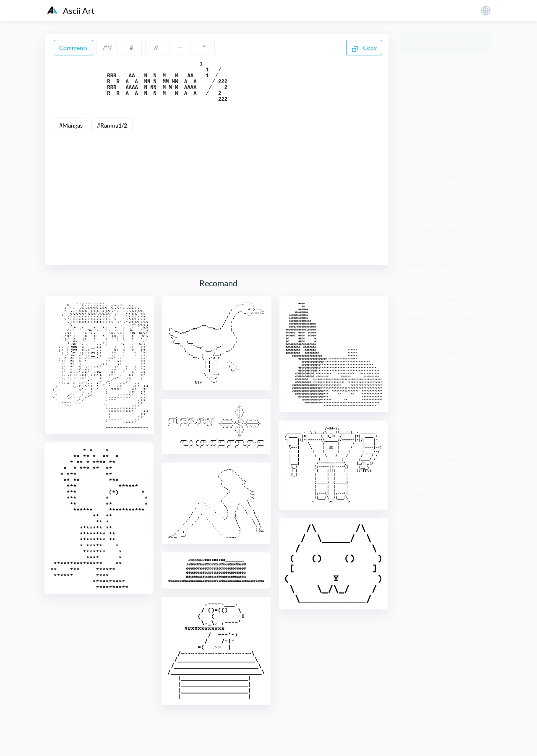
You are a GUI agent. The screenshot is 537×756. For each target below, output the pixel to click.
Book (469, 370)
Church (457, 600)
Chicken (417, 564)
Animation (420, 159)
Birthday (446, 353)
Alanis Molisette (463, 106)
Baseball (456, 282)
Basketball (420, 300)
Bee (445, 318)
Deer (454, 723)
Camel (414, 476)
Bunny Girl (420, 406)
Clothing (417, 635)
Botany (415, 388)
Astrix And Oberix (430, 212)
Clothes (441, 617)
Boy (444, 388)
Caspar (415, 494)
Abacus (416, 88)
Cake (450, 423)
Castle (447, 494)
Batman (416, 318)
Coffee (415, 653)
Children (453, 564)
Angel (414, 141)
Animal (445, 141)
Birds (413, 353)
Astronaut (419, 229)
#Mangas (71, 134)
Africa (448, 88)
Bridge (472, 388)
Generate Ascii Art (445, 43)
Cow (412, 688)
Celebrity (448, 511)
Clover (452, 635)
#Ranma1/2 (112, 134)
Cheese (460, 529)
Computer (451, 653)
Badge (414, 265)
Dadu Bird (420, 723)
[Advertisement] (217, 205)
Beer (471, 318)
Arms (413, 194)
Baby (458, 247)
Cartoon (448, 476)
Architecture (453, 177)
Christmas (420, 600)
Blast (442, 370)
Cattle (414, 511)
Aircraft (417, 106)
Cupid (454, 705)
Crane (468, 688)
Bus (453, 406)
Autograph (461, 229)
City (412, 617)
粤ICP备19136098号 (426, 743)
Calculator (420, 441)
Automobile (422, 247)
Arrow (443, 194)
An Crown (448, 124)
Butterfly (418, 423)
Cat (474, 494)
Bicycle (459, 335)
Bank (443, 265)
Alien (413, 124)
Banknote (418, 282)
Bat (452, 300)
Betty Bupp (421, 335)
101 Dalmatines (451, 71)
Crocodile (419, 705)
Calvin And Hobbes (431, 459)
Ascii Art (71, 10)
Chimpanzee (422, 582)
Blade (413, 370)
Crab (439, 688)
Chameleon (421, 529)
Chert (451, 547)
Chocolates (467, 582)
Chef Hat (418, 547)
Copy (364, 48)
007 (411, 71)
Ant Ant (458, 159)
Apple (414, 177)
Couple (457, 670)
